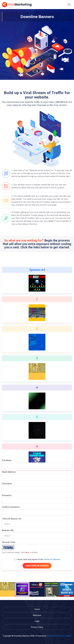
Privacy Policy (37, 627)
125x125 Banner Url (12, 519)
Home (37, 609)
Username (7, 484)
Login (37, 621)
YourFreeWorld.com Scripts (59, 636)
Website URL (8, 530)
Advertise (37, 615)
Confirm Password (11, 507)
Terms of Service (52, 559)
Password (7, 495)
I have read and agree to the (37, 559)
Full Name (7, 460)
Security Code (9, 542)
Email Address (9, 472)
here (27, 552)
